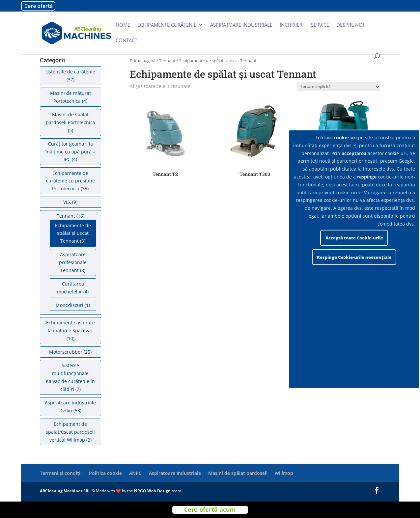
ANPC (135, 473)
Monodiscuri (70, 305)
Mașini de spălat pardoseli (238, 473)
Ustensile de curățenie (70, 72)
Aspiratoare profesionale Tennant (73, 262)
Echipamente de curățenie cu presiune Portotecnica (70, 181)
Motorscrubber (66, 352)
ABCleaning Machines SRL (66, 491)
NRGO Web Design (152, 491)
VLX (67, 202)
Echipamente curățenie (167, 25)
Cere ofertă (39, 6)
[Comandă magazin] (338, 87)
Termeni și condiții (61, 473)
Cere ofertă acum (210, 510)
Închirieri (292, 25)
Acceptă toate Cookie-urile (354, 238)
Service (320, 25)
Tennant (167, 61)
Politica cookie (105, 473)
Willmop (284, 473)
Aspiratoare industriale (241, 25)
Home (123, 25)
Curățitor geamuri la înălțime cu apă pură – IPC (70, 152)
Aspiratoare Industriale (175, 473)
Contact (126, 41)
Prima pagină (143, 61)
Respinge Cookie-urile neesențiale (354, 257)
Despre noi (350, 25)
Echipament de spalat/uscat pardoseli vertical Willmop (70, 432)
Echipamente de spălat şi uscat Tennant (73, 233)
